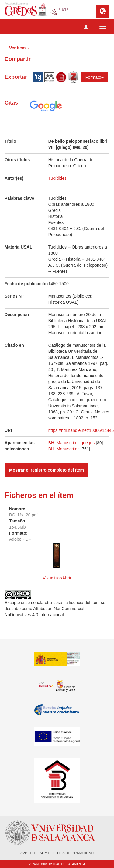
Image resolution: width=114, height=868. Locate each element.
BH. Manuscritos (64, 449)
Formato (95, 77)
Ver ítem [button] (19, 48)
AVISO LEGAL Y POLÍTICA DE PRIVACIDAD (57, 853)
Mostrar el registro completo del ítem (47, 470)
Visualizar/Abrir (57, 578)
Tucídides (57, 178)
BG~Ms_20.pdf (23, 515)
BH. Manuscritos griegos (72, 443)
